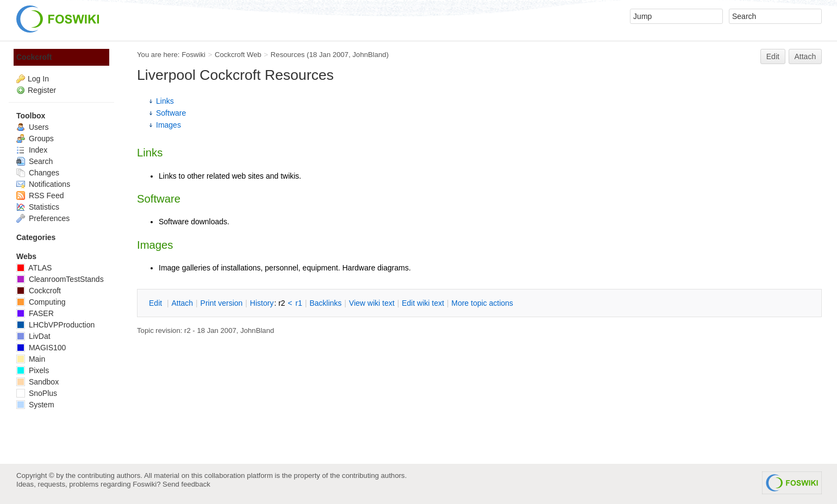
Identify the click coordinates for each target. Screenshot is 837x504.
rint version (222, 303)
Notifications (43, 184)
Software (171, 113)
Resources (288, 55)
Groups (35, 138)
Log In (38, 79)
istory (262, 303)
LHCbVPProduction (55, 325)
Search (35, 161)
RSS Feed (40, 196)
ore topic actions (482, 303)
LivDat (33, 336)
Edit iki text (423, 303)
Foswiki (193, 55)
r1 (299, 303)
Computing (41, 302)
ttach (182, 303)
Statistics (38, 207)
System (35, 405)
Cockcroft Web (238, 55)
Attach (805, 56)
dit (157, 303)
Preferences (43, 218)
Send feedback (186, 484)
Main (31, 359)
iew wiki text (372, 303)
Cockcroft (34, 57)
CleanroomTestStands (60, 279)
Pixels (33, 370)
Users (32, 127)
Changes (38, 173)
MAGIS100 (41, 348)
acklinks (325, 303)
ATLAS (34, 268)
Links (165, 101)
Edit (773, 56)
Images (168, 125)
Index (32, 150)
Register (42, 90)
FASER (35, 313)
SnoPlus (37, 393)
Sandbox (38, 382)
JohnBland (369, 55)
